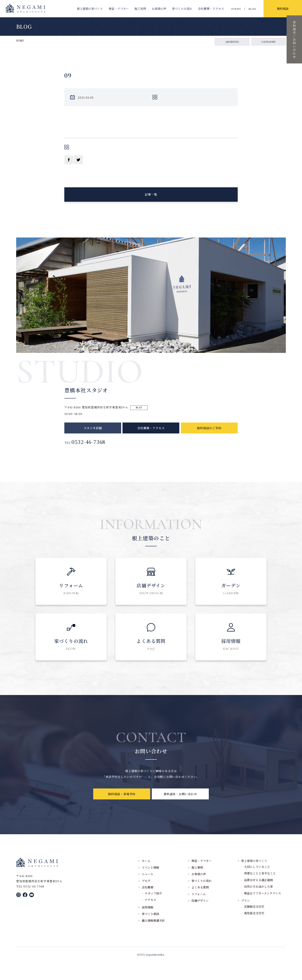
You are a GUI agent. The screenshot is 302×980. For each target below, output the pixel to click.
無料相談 (283, 9)
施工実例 (140, 9)
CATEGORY (269, 42)
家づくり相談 (150, 931)
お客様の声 (159, 9)
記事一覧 (151, 199)
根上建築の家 (90, 9)
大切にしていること (257, 884)
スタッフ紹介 (153, 911)
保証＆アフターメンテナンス (263, 911)
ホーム (146, 878)
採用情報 (148, 925)
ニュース (147, 892)
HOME (20, 40)
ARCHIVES (232, 42)
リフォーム (199, 911)
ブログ (146, 898)
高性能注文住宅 (254, 931)
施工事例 (197, 885)
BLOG (252, 9)
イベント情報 (150, 885)
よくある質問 (200, 905)
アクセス (150, 917)
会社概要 (211, 9)
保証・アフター (119, 9)
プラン (245, 918)
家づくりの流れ (182, 9)
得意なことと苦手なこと (260, 891)
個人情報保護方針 (153, 938)
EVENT (236, 9)
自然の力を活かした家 (258, 904)
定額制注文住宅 (254, 924)
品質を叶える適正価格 (258, 897)
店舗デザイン (200, 918)
